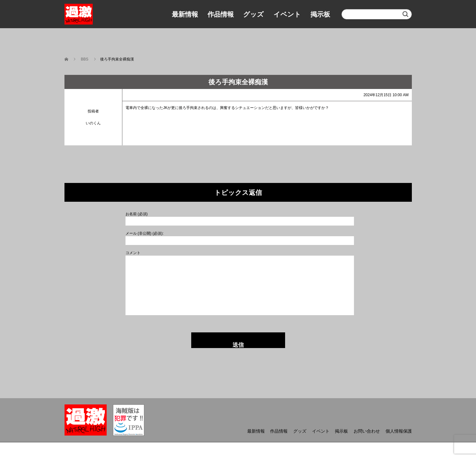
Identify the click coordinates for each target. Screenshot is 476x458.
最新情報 (185, 14)
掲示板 (320, 14)
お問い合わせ (367, 431)
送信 (238, 345)
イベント (287, 14)
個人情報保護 (399, 431)
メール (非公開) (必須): (145, 233)
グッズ (253, 14)
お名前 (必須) (137, 214)
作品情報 (221, 14)
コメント (133, 253)
